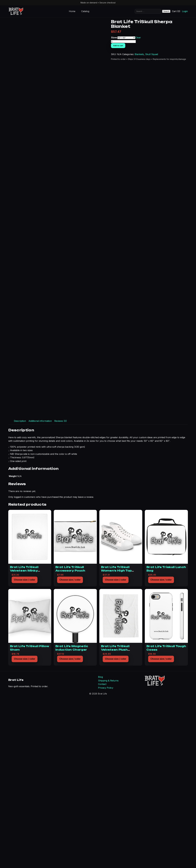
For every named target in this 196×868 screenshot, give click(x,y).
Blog (100, 846)
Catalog (85, 11)
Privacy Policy (106, 856)
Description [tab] (20, 589)
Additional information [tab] (40, 589)
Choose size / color (25, 748)
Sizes (156, 47)
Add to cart (160, 55)
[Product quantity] (165, 51)
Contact (102, 853)
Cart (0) (176, 11)
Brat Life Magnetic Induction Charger (72, 816)
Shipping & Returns (108, 849)
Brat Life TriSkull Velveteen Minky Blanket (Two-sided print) (26, 741)
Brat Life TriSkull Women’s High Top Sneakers (116, 739)
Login (185, 11)
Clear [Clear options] (180, 47)
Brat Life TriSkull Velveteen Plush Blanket (115, 818)
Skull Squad (170, 67)
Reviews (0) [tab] (61, 589)
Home (72, 11)
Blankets (158, 67)
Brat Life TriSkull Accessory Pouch (70, 737)
